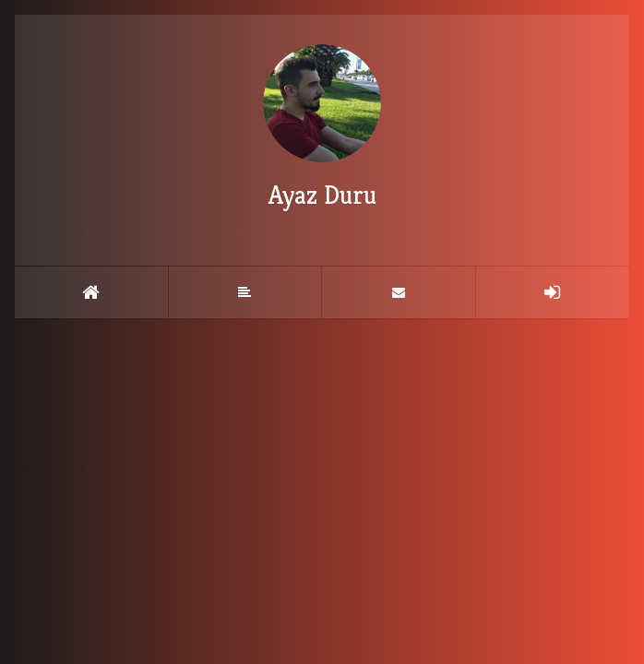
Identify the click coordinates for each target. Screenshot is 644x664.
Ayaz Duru (322, 128)
